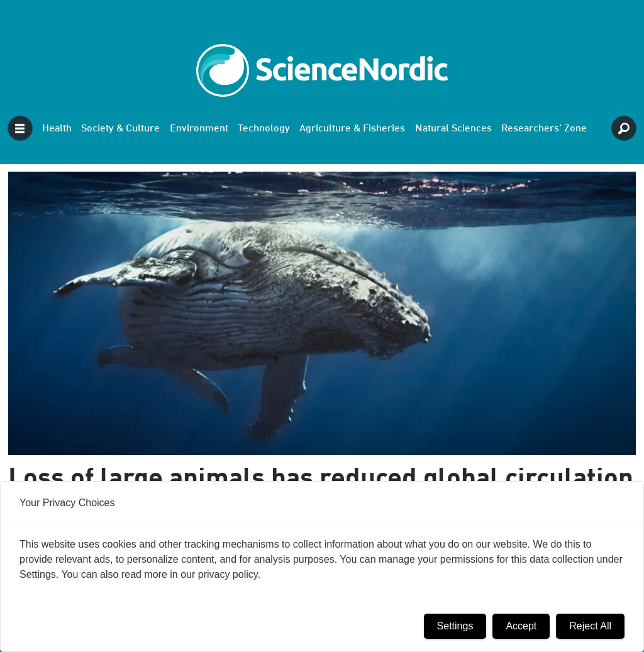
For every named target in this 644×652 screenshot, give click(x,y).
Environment (199, 129)
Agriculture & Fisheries (352, 129)
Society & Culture (120, 129)
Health (57, 129)
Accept (521, 626)
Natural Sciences (453, 129)
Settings (455, 626)
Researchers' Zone (544, 129)
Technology (264, 129)
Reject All (590, 626)
